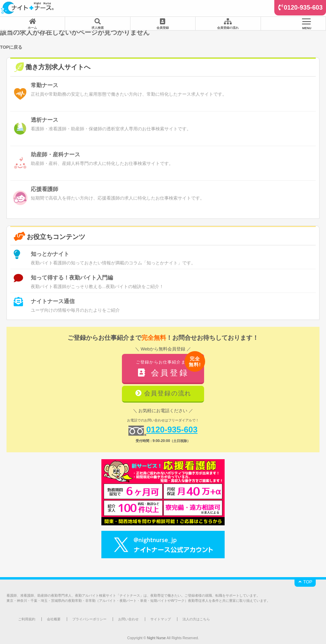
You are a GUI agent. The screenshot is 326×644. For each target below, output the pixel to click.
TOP (305, 582)
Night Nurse (156, 638)
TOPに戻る (11, 47)
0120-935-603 (303, 8)
